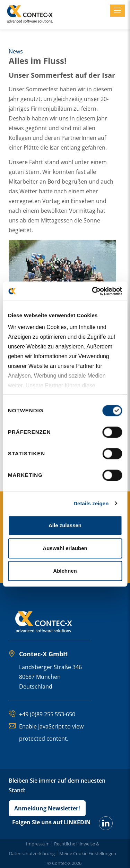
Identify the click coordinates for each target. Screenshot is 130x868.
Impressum (38, 844)
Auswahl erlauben (65, 548)
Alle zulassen (65, 525)
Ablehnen (65, 571)
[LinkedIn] (106, 823)
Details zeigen (91, 503)
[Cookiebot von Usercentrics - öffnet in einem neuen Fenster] (93, 291)
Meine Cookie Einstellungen (88, 853)
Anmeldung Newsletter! (47, 808)
